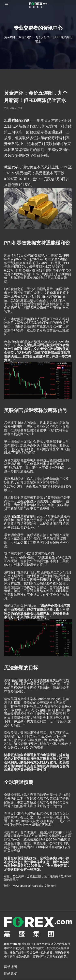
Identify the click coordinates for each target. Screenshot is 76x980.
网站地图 (11, 967)
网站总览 (11, 974)
